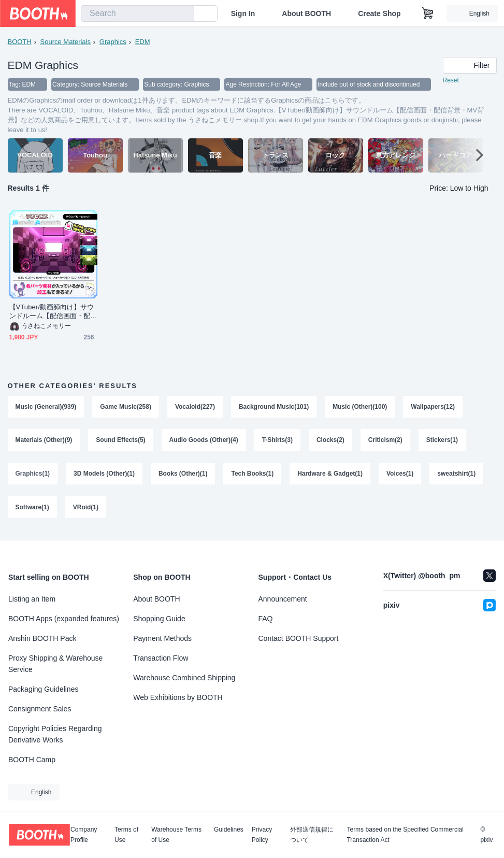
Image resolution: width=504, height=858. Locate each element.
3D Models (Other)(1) (104, 476)
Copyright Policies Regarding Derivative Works (55, 734)
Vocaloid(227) (195, 407)
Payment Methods (162, 638)
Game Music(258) (126, 407)
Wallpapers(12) (433, 407)
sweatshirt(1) (457, 476)
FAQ (266, 619)
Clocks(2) (331, 441)
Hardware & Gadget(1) (330, 476)
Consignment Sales (40, 709)
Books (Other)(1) (183, 476)
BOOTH (20, 42)
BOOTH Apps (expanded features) (64, 619)
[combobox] (138, 13)
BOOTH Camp (32, 760)
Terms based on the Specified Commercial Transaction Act (405, 835)
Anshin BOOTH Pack (42, 638)
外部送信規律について (312, 835)
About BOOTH (306, 13)
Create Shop (379, 13)
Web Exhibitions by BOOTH (178, 697)
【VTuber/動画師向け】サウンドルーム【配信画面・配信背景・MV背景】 (52, 312)
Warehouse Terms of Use (176, 835)
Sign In (243, 13)
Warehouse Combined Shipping (184, 678)
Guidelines (229, 830)
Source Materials (66, 42)
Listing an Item (32, 599)
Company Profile (84, 835)
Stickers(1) (443, 441)
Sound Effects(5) (121, 441)
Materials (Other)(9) (44, 441)
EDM (143, 42)
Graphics (113, 42)
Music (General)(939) (46, 407)
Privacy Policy (262, 835)
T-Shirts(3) (277, 441)
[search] (184, 14)
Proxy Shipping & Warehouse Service (55, 664)
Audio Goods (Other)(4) (204, 441)
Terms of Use (126, 835)
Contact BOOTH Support (299, 638)
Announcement (283, 599)
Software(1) (32, 510)
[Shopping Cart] (428, 13)
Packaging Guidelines (43, 689)
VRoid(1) (86, 510)
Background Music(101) (274, 407)
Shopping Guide (159, 619)
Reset (451, 81)
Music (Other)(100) (360, 407)
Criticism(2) (386, 441)
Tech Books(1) (253, 476)
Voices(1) (400, 476)
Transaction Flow (161, 658)
